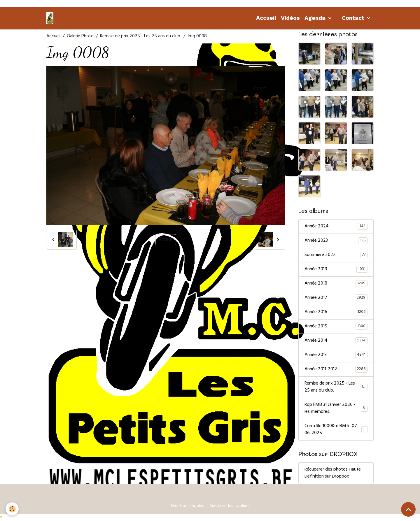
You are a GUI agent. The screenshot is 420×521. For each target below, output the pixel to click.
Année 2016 (336, 312)
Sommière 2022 (336, 255)
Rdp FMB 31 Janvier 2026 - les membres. (336, 408)
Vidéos (290, 18)
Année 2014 (336, 341)
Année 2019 (336, 269)
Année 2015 (336, 327)
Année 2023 (336, 241)
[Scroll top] (408, 509)
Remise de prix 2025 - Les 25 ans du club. (141, 36)
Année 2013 (336, 355)
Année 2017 (336, 298)
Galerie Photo (80, 36)
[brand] (51, 18)
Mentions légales (188, 506)
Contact (354, 18)
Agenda (316, 18)
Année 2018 (336, 284)
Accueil (266, 18)
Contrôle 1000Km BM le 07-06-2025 (336, 430)
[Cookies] (12, 509)
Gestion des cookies (230, 506)
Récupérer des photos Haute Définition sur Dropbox (333, 473)
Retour (166, 240)
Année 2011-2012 (336, 369)
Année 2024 (336, 227)
